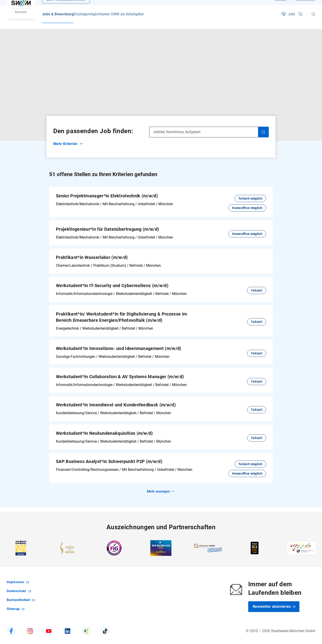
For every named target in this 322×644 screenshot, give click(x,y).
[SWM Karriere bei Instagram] (30, 627)
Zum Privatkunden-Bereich (66, 6)
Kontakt (281, 6)
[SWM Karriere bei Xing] (86, 627)
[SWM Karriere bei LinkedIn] (68, 627)
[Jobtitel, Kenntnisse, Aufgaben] (209, 127)
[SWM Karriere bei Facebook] (11, 627)
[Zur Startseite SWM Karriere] (21, 12)
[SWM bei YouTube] (49, 627)
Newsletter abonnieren (274, 602)
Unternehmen (305, 6)
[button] (314, 20)
